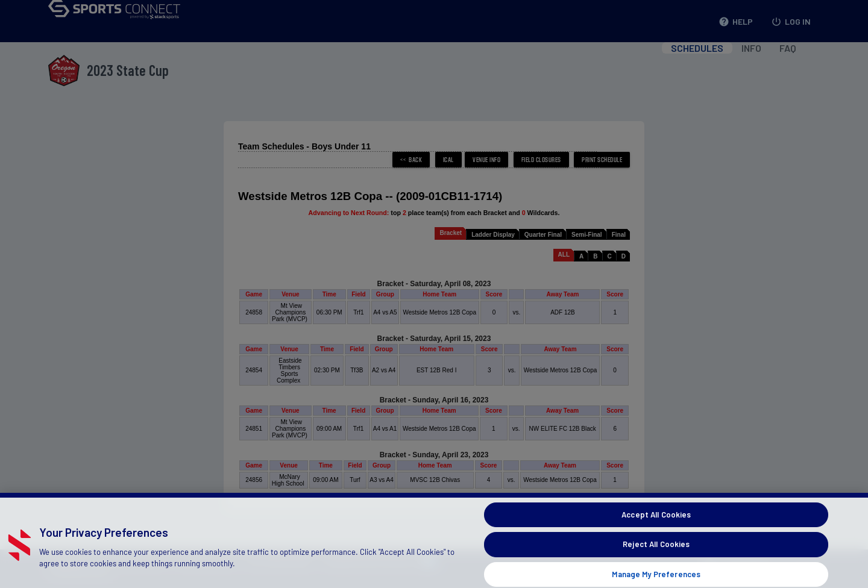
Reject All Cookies (656, 562)
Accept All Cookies (656, 533)
